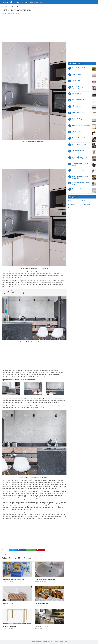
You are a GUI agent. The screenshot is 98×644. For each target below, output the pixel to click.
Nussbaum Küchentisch (9, 623)
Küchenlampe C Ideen (9, 600)
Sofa (70, 208)
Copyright (44, 639)
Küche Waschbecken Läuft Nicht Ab (45, 576)
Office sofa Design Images (79, 144)
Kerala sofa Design (77, 119)
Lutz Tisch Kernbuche (78, 151)
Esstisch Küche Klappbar (79, 170)
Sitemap (33, 639)
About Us (57, 639)
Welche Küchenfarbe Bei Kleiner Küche (13, 576)
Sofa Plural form (77, 106)
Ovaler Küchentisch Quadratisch (81, 125)
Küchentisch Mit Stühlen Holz (81, 68)
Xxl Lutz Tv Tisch (77, 132)
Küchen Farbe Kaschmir (79, 189)
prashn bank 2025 (56, 641)
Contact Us (38, 639)
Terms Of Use (51, 639)
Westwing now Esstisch (79, 112)
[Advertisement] (34, 28)
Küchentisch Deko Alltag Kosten (81, 138)
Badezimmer (25, 2)
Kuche (41, 2)
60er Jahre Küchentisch (41, 600)
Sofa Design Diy (76, 93)
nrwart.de (8, 2)
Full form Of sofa (77, 74)
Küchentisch (72, 204)
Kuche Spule (7, 551)
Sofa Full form (76, 81)
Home (17, 2)
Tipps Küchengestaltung (42, 623)
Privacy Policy (64, 639)
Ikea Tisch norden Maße (79, 100)
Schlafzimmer (34, 2)
